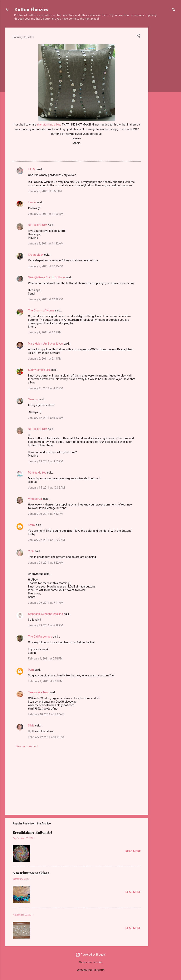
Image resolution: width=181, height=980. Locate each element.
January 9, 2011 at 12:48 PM (46, 299)
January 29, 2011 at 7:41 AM (46, 603)
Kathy (32, 525)
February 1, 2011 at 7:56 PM (45, 659)
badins (99, 962)
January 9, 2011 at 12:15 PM (46, 266)
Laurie (32, 202)
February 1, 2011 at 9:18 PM (45, 681)
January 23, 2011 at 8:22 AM (46, 563)
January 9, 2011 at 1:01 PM (45, 332)
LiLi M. (32, 169)
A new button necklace (31, 873)
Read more (133, 851)
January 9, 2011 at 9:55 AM (45, 191)
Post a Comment (27, 746)
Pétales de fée (37, 473)
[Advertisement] (164, 85)
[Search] (174, 10)
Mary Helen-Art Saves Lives (45, 344)
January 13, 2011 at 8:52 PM (46, 461)
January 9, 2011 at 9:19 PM (45, 359)
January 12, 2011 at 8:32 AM (46, 418)
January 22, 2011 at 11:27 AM (46, 540)
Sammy (33, 399)
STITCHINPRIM (38, 225)
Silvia (31, 726)
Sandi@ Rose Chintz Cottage (46, 277)
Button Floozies (31, 9)
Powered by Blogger (91, 955)
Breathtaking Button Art (32, 832)
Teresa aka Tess (38, 692)
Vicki (31, 551)
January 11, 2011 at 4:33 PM (46, 388)
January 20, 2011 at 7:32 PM (46, 514)
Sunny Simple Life (39, 370)
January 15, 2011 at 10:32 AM (46, 488)
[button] (138, 36)
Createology (36, 255)
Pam (31, 670)
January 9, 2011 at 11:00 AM (46, 214)
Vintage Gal (35, 499)
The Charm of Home (41, 310)
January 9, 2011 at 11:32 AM (46, 244)
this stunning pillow (49, 125)
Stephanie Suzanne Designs (46, 614)
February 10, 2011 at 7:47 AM (46, 714)
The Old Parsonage (40, 637)
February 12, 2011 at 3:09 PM (46, 737)
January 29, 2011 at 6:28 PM (46, 625)
